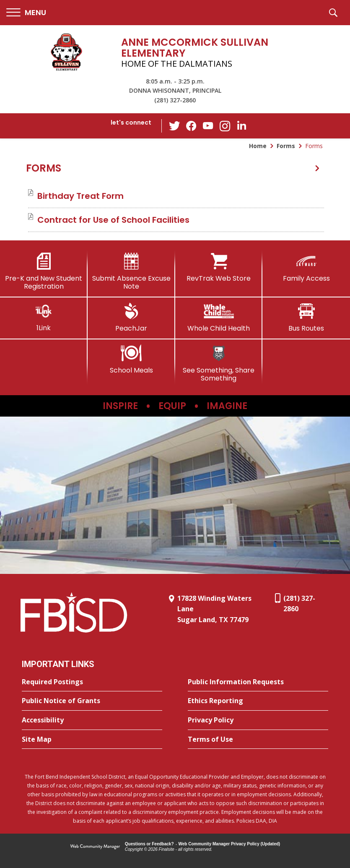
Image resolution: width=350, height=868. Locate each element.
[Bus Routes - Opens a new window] (306, 318)
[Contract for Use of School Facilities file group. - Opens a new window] (113, 220)
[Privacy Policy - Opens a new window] (258, 720)
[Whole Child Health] (219, 318)
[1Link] (44, 317)
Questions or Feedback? (149, 844)
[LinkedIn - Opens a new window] (241, 125)
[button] (26, 13)
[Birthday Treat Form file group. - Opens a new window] (80, 196)
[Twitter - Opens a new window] (174, 125)
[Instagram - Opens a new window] (225, 126)
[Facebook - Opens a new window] (191, 126)
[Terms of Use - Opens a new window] (258, 740)
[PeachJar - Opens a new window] (131, 318)
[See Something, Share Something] (219, 364)
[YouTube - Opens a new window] (208, 126)
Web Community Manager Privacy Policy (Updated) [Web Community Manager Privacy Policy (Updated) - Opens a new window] (229, 844)
